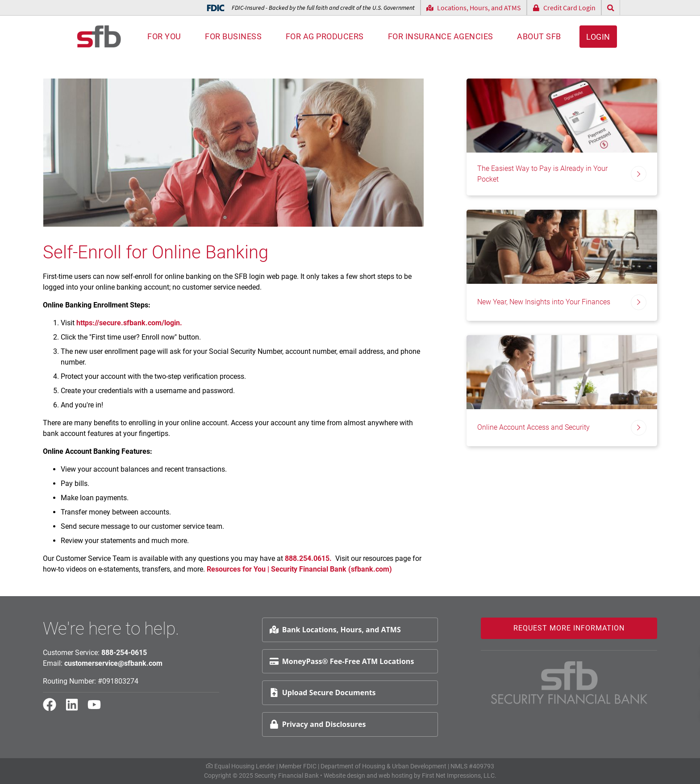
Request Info (667, 650)
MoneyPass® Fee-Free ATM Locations (342, 661)
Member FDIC (298, 766)
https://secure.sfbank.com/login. (129, 323)
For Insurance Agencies (441, 36)
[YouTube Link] (98, 709)
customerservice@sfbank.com (113, 663)
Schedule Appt (669, 672)
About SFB (539, 36)
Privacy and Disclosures (318, 724)
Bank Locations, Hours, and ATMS (335, 630)
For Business (233, 36)
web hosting (396, 776)
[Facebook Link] (53, 709)
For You (164, 36)
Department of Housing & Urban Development (383, 766)
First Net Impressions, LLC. (459, 776)
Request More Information (569, 628)
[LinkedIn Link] (75, 709)
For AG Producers (325, 36)
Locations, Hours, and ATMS (474, 8)
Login (598, 37)
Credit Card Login (564, 8)
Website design (344, 776)
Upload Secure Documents (323, 693)
